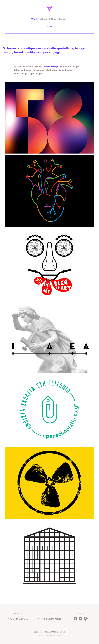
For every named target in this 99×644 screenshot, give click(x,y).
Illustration (52, 70)
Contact (62, 19)
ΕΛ (48, 27)
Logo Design (66, 70)
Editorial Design (23, 70)
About (44, 19)
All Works (20, 67)
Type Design (35, 74)
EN (51, 27)
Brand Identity (34, 67)
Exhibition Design (69, 67)
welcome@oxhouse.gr (49, 619)
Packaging (39, 70)
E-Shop (53, 19)
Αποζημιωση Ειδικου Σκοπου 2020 (50, 636)
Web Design (21, 74)
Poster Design (51, 67)
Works (35, 19)
